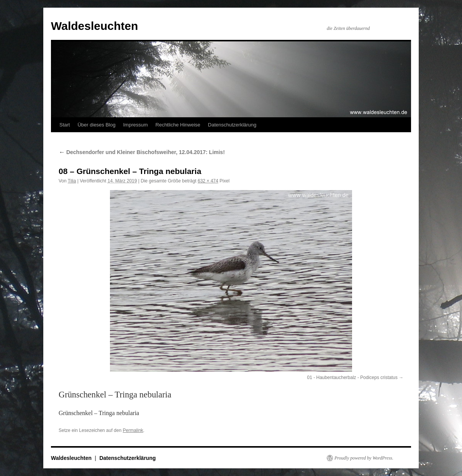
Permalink (133, 430)
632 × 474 (208, 181)
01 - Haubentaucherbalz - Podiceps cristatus (352, 378)
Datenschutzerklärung (232, 125)
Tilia (72, 181)
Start (65, 125)
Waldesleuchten (94, 26)
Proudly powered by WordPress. (364, 458)
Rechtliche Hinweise (178, 125)
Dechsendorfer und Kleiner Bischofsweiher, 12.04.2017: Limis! (142, 152)
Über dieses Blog (96, 125)
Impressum (135, 125)
